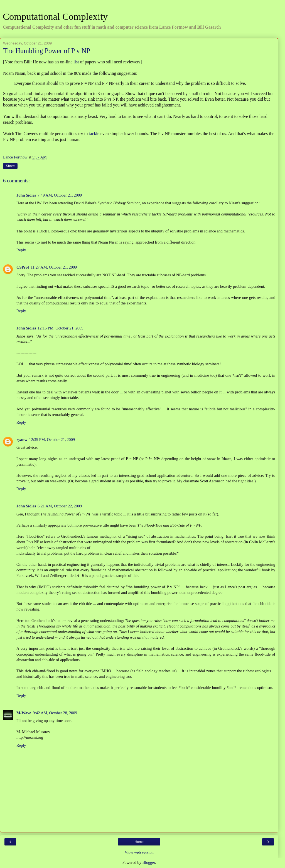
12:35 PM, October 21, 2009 (52, 440)
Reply (21, 250)
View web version (139, 852)
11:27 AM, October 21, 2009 (54, 267)
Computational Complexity (55, 16)
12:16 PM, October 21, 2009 (61, 328)
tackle (94, 134)
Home (139, 842)
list (76, 62)
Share (10, 166)
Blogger (149, 862)
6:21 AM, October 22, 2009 (60, 506)
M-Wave (24, 713)
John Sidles (26, 195)
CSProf (23, 267)
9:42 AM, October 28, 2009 (55, 713)
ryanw (22, 440)
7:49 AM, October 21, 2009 (60, 195)
